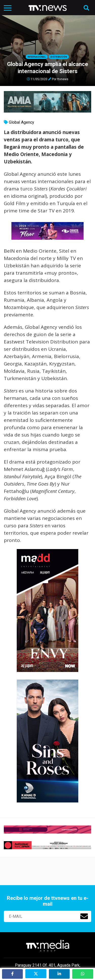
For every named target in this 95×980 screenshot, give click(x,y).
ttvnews (63, 79)
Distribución (59, 57)
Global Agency (22, 122)
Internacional (37, 57)
